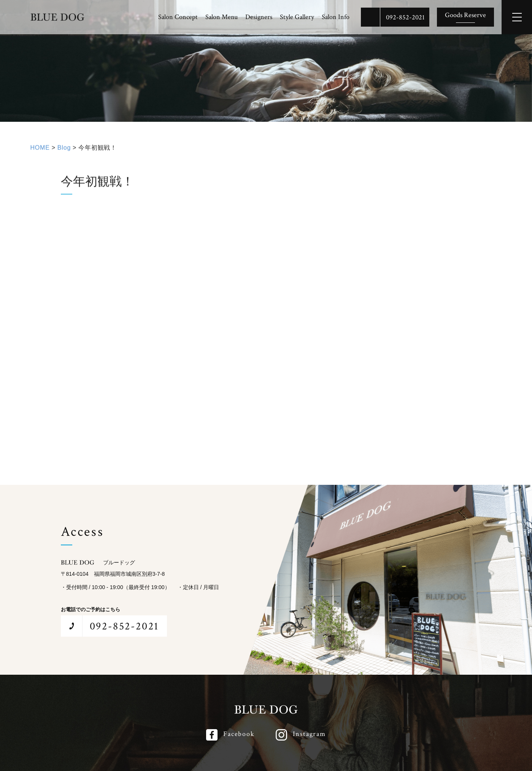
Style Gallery (297, 17)
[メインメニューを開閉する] (517, 17)
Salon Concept (178, 17)
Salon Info (336, 17)
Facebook (239, 734)
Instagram (309, 734)
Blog (64, 149)
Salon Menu (222, 17)
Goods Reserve (465, 15)
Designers (259, 17)
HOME (40, 149)
